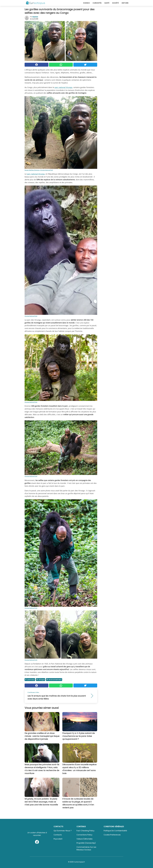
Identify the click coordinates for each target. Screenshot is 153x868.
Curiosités (97, 3)
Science (86, 3)
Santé (107, 3)
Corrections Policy (84, 835)
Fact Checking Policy (85, 831)
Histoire (125, 3)
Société (115, 3)
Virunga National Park (31, 316)
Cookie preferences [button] (112, 835)
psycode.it (58, 839)
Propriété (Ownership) (86, 843)
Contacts (58, 835)
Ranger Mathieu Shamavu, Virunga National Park (39, 170)
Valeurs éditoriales (85, 839)
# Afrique (41, 679)
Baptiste (35, 17)
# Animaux (30, 679)
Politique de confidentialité (115, 831)
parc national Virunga (63, 87)
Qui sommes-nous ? (63, 831)
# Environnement (54, 679)
